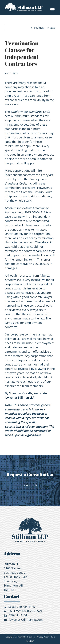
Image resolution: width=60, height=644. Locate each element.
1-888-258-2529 (32, 611)
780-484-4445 (26, 607)
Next (50, 28)
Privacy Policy (43, 637)
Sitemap (31, 637)
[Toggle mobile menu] (53, 10)
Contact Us (30, 485)
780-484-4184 (18, 615)
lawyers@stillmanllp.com (26, 620)
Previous (38, 28)
